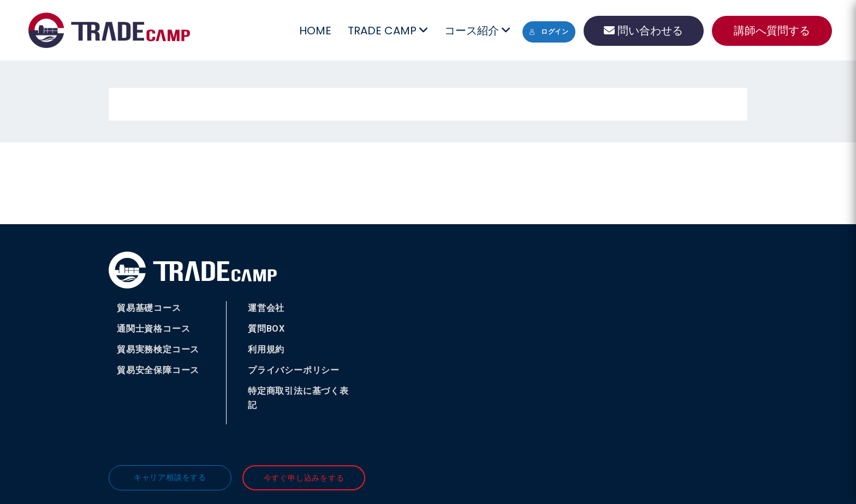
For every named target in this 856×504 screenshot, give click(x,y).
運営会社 (266, 308)
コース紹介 (477, 31)
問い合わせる (643, 31)
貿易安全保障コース (158, 370)
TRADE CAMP (388, 31)
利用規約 (266, 349)
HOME (315, 31)
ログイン (549, 32)
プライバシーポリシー (294, 370)
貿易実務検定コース (158, 349)
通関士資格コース (153, 329)
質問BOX (266, 329)
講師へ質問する (772, 31)
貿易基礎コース (149, 308)
